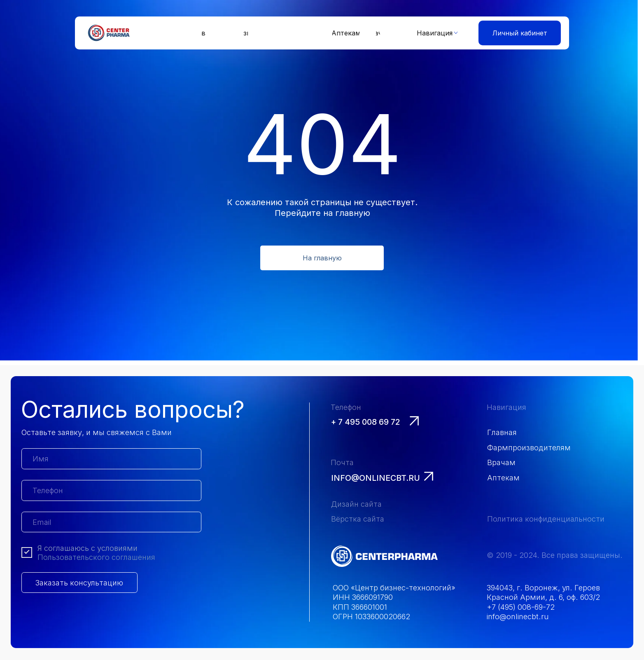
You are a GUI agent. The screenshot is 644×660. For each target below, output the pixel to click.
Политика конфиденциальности (546, 519)
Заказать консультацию (79, 583)
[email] (111, 522)
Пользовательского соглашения (96, 557)
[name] (111, 459)
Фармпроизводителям (529, 447)
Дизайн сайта (356, 504)
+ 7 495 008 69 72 (366, 422)
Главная (502, 432)
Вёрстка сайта (358, 519)
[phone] (111, 490)
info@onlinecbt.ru (376, 478)
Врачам (501, 462)
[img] (384, 556)
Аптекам (503, 477)
